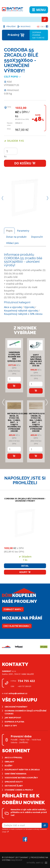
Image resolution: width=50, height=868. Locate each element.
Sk (42, 27)
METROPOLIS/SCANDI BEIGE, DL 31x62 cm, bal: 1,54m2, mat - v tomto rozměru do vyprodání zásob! (18, 422)
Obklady (9, 762)
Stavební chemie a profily (19, 790)
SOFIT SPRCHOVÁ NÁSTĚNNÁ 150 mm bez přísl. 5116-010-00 (36, 360)
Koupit (25, 572)
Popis (9, 231)
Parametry (23, 231)
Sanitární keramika (15, 774)
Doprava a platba (14, 722)
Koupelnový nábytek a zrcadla (22, 769)
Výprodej (29, 307)
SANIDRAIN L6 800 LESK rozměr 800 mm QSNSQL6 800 (14, 357)
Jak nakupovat (13, 717)
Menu (39, 10)
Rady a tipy (11, 726)
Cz (38, 27)
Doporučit (37, 237)
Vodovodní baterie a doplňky (21, 778)
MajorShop (17, 860)
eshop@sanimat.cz (18, 693)
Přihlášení (9, 26)
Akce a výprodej (13, 307)
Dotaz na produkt (16, 237)
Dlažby (9, 766)
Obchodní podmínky (16, 707)
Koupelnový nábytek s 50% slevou (23, 314)
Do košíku (25, 163)
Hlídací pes (12, 243)
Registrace (24, 26)
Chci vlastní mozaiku (17, 626)
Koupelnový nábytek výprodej (21, 311)
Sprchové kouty (14, 782)
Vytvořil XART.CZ (37, 863)
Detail (25, 566)
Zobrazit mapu (13, 609)
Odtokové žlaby (14, 786)
